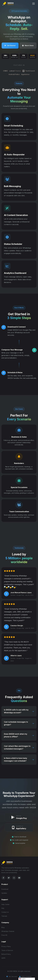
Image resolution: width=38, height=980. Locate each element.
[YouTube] (19, 878)
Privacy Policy (6, 946)
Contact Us (5, 912)
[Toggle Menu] (34, 4)
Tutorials (4, 916)
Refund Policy (6, 954)
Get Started (10, 45)
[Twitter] (9, 878)
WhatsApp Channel (8, 931)
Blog (3, 927)
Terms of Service (7, 950)
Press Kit (4, 935)
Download (5, 889)
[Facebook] (3, 878)
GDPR (3, 958)
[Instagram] (14, 878)
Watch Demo (28, 45)
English (22, 979)
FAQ (3, 908)
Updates (4, 893)
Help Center (5, 904)
